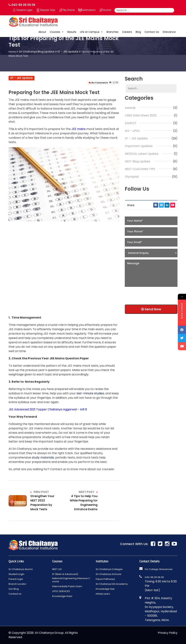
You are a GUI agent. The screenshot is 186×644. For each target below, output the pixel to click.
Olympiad (132, 177)
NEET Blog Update (138, 161)
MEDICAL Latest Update (142, 154)
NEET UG (57, 569)
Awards (130, 108)
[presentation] (148, 294)
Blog (138, 32)
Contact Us (152, 32)
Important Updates (139, 146)
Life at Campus (91, 32)
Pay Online (69, 10)
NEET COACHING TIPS (140, 169)
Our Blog (14, 589)
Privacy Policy (168, 633)
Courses (57, 32)
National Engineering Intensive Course (71, 580)
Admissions (89, 10)
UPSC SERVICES (61, 591)
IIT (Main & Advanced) (65, 574)
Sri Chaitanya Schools (109, 574)
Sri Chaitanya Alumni (21, 569)
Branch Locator (17, 584)
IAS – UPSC (132, 131)
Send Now (151, 309)
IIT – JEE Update (136, 138)
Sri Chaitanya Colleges (109, 569)
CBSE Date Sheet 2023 (141, 115)
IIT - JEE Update (22, 78)
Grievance (169, 32)
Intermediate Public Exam (67, 586)
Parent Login (16, 579)
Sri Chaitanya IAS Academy (112, 584)
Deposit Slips (48, 10)
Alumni (107, 10)
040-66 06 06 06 (22, 5)
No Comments (98, 83)
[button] (62, 32)
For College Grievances (159, 569)
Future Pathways (105, 579)
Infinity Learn (103, 594)
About (42, 32)
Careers (127, 32)
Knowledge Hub (105, 589)
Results (72, 32)
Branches (113, 32)
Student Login (24, 10)
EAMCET (131, 123)
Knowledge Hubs (62, 596)
